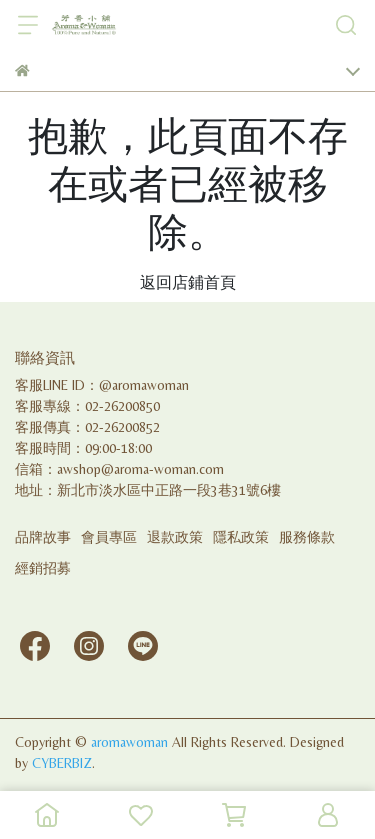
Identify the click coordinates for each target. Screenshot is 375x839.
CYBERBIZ (62, 763)
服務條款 (307, 537)
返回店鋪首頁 (188, 282)
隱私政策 (241, 537)
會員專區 (109, 537)
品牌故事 (43, 537)
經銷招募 (43, 568)
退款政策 (175, 537)
